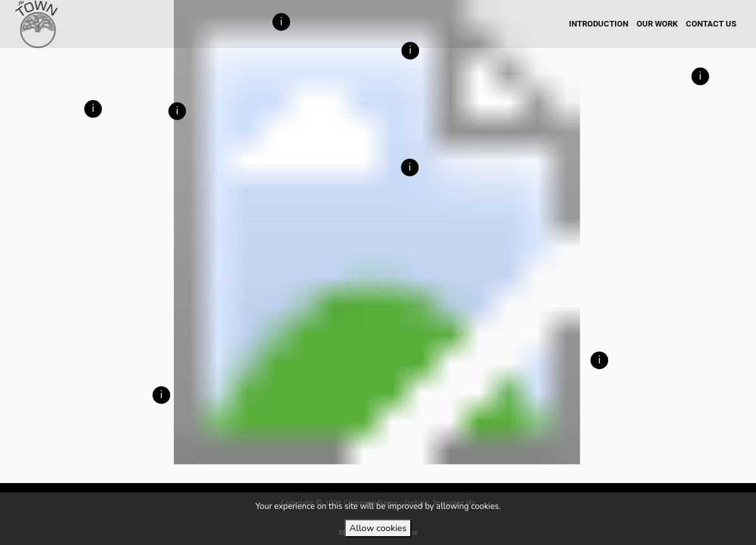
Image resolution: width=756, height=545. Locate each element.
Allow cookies (378, 528)
